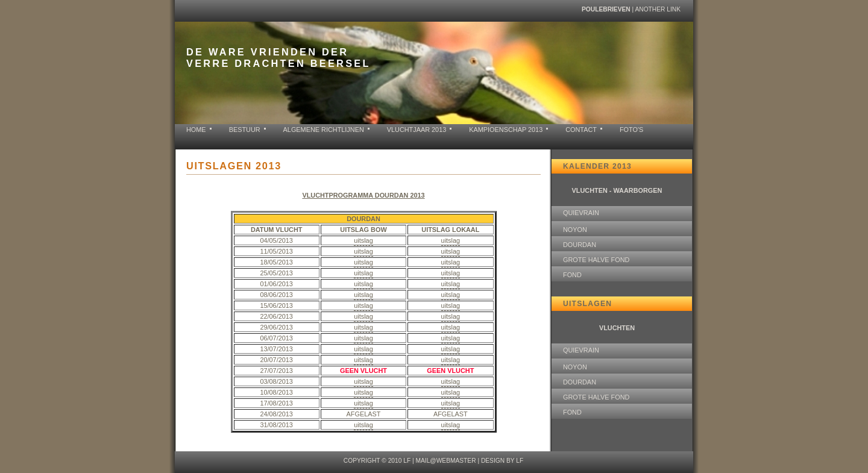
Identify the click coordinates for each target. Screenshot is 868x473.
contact (581, 130)
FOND (572, 275)
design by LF (502, 461)
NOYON (575, 230)
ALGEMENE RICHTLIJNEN (324, 130)
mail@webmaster (445, 461)
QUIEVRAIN (581, 213)
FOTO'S (631, 130)
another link (658, 9)
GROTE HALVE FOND (596, 260)
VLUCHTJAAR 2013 (417, 130)
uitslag (363, 240)
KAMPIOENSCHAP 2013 (506, 130)
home (196, 130)
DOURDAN (580, 245)
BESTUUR (245, 130)
